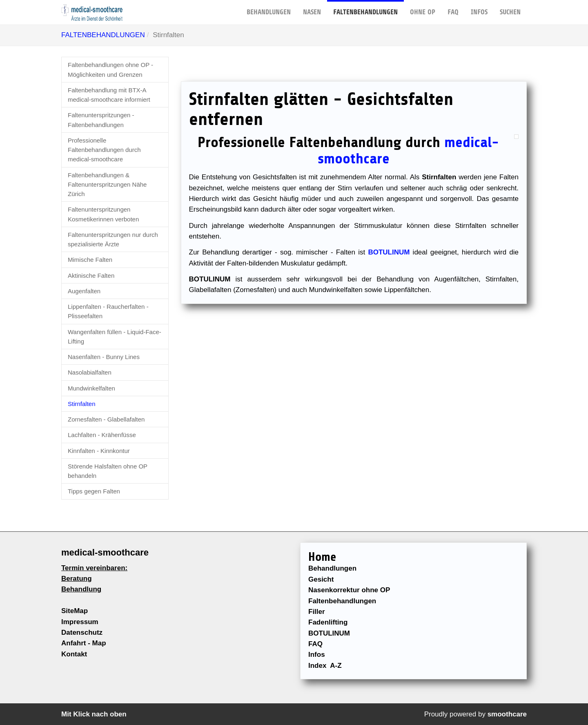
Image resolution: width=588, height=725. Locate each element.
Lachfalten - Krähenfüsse (102, 435)
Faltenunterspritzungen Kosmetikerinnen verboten (103, 214)
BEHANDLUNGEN (269, 8)
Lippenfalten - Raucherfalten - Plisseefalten (108, 311)
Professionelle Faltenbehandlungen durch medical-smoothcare (104, 150)
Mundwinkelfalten (91, 388)
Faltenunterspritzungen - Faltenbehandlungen (101, 120)
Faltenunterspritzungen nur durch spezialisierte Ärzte (113, 239)
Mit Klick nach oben (94, 714)
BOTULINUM (389, 252)
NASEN (312, 8)
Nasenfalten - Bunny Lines (104, 357)
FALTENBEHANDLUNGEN (365, 8)
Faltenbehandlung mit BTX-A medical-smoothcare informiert (109, 95)
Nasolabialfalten (90, 372)
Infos (479, 8)
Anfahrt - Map (84, 643)
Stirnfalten (82, 404)
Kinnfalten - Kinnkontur (99, 451)
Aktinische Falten (91, 275)
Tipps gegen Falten (94, 491)
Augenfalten (84, 291)
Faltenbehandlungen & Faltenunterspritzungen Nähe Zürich (107, 185)
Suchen (510, 8)
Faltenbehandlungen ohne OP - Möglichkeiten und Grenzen (110, 69)
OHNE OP (423, 8)
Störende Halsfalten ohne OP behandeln (108, 471)
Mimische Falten (90, 260)
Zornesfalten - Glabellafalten (106, 419)
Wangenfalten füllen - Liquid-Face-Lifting (115, 337)
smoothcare (507, 714)
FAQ (453, 8)
